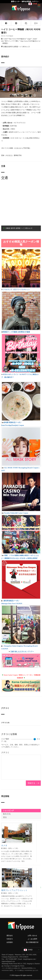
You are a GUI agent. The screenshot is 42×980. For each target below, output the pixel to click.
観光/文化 (7, 814)
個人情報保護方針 (32, 942)
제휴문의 (10, 939)
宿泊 (5, 817)
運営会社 (10, 936)
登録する (31, 783)
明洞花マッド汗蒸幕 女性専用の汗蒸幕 (16, 332)
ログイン (35, 2)
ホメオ (4, 845)
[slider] (35, 739)
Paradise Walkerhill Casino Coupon (16, 513)
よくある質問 (32, 939)
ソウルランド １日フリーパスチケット (16, 290)
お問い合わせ (32, 936)
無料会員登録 (26, 2)
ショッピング (8, 811)
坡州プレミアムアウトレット (14, 890)
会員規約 (10, 942)
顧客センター (16, 2)
